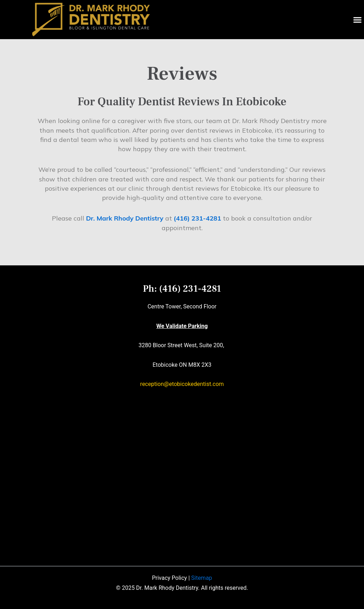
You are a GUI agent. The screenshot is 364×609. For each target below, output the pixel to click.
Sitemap (202, 578)
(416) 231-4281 (197, 218)
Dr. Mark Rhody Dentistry (125, 218)
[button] (358, 20)
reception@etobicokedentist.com (182, 384)
